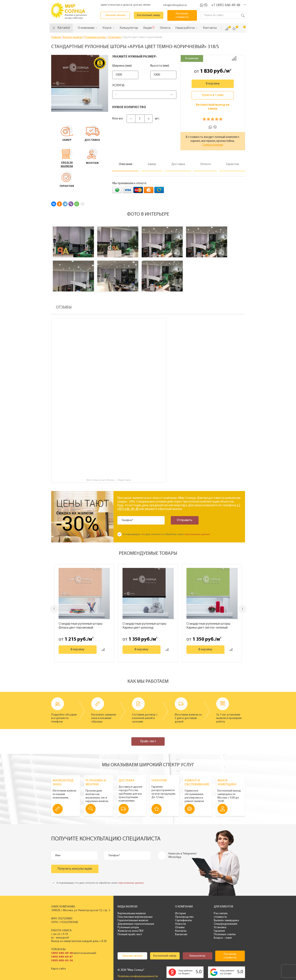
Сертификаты (183, 920)
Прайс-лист (148, 741)
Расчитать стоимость (182, 15)
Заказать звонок (115, 15)
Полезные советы (225, 934)
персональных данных (197, 534)
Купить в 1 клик (213, 95)
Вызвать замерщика (226, 920)
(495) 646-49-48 (62, 953)
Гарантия (219, 931)
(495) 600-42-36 (62, 961)
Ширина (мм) (122, 66)
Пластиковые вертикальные (135, 917)
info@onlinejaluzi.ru (175, 5)
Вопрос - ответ (223, 938)
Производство (184, 917)
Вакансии (181, 934)
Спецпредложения (225, 924)
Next (242, 609)
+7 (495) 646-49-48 (226, 5)
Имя (58, 856)
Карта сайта (58, 969)
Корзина (242, 29)
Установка (220, 927)
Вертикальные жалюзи (132, 914)
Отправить (185, 520)
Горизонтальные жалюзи (133, 920)
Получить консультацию (75, 869)
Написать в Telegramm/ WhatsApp (183, 855)
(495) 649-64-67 (62, 957)
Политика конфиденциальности (138, 976)
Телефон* (127, 520)
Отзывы (180, 927)
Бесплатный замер (149, 15)
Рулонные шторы (128, 927)
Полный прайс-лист (130, 934)
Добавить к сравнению (234, 58)
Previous (54, 609)
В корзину (213, 84)
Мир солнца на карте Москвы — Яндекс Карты (109, 480)
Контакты (181, 931)
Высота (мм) (160, 66)
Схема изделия (213, 145)
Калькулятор (197, 956)
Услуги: (119, 86)
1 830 (206, 71)
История (180, 914)
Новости (180, 924)
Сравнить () (227, 29)
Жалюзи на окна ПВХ (131, 931)
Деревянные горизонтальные (136, 924)
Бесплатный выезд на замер (213, 107)
